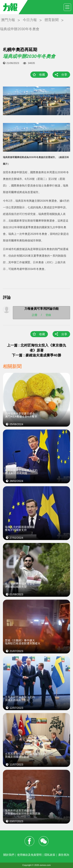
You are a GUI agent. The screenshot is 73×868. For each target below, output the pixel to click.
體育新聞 (52, 20)
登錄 (48, 315)
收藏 (42, 75)
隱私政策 (50, 855)
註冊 (35, 315)
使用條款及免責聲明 (29, 855)
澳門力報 (8, 20)
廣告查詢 (64, 855)
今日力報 (30, 20)
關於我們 (9, 855)
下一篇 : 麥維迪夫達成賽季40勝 (36, 355)
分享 (64, 75)
